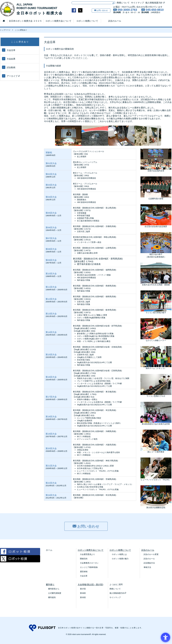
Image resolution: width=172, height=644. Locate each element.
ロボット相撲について (87, 21)
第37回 (83, 589)
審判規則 (52, 597)
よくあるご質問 (116, 584)
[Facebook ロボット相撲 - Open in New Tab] (20, 554)
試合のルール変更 (151, 554)
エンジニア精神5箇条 (89, 567)
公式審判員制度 (55, 593)
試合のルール (115, 21)
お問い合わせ (101, 10)
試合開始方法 (149, 563)
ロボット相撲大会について (58, 21)
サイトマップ (137, 3)
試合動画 (9, 67)
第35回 (83, 597)
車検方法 (147, 567)
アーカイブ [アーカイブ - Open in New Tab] (11, 76)
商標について (123, 3)
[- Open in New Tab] (74, 10)
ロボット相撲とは (119, 554)
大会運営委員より (87, 554)
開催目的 (84, 559)
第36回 (83, 593)
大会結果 (9, 59)
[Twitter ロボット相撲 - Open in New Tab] (20, 562)
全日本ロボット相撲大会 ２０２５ (25, 21)
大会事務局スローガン (89, 563)
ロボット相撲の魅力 (120, 559)
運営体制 (84, 572)
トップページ (5, 30)
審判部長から (54, 589)
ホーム (49, 550)
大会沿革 (9, 50)
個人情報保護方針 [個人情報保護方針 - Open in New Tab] (155, 3)
